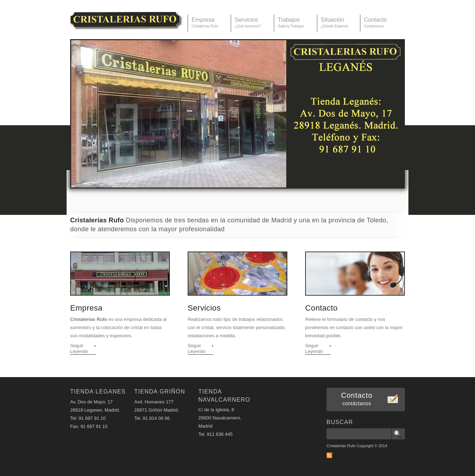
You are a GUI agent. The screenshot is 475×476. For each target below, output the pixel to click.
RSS (329, 455)
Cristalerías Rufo (126, 17)
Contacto (321, 308)
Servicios (204, 308)
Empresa (86, 308)
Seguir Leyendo (79, 348)
